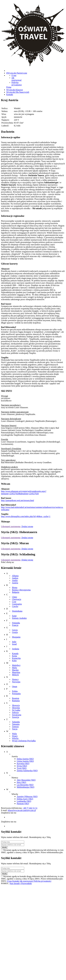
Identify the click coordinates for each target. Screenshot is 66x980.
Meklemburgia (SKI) (25, 787)
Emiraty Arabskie (19, 618)
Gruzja (15, 632)
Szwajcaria (17, 715)
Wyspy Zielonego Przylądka (24, 741)
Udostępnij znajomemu (11, 526)
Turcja (15, 729)
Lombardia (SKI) (24, 801)
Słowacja (16, 705)
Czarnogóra (17, 604)
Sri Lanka (16, 710)
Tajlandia (16, 722)
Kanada (15, 653)
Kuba (14, 661)
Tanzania (16, 724)
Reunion (16, 698)
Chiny (15, 597)
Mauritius (16, 672)
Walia (14, 734)
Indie (14, 642)
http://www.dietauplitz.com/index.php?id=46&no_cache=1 (26, 516)
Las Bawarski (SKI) (25, 785)
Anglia (15, 580)
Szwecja (15, 717)
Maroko (15, 670)
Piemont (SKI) (23, 804)
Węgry (15, 736)
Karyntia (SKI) (23, 763)
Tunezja (15, 727)
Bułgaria (16, 592)
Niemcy (15, 679)
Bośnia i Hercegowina (21, 590)
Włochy (15, 738)
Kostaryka (16, 658)
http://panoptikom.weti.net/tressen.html (18, 500)
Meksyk (15, 675)
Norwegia (16, 682)
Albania (15, 576)
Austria (15, 583)
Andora (15, 578)
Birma (15, 587)
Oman (15, 686)
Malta (14, 668)
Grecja (15, 630)
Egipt (14, 616)
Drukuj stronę (27, 526)
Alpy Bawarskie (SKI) (26, 780)
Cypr (14, 602)
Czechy (15, 606)
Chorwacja (17, 599)
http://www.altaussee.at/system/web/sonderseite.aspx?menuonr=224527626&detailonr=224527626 (24, 492)
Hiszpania (16, 637)
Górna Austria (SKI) (25, 761)
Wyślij (4, 847)
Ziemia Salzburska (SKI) (27, 771)
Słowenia (16, 708)
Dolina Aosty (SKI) (25, 799)
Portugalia (16, 694)
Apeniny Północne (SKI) (27, 796)
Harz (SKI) (21, 782)
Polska (15, 691)
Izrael (14, 644)
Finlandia (16, 623)
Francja (15, 625)
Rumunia (16, 701)
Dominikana (17, 611)
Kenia (15, 656)
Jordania (16, 649)
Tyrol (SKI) (22, 768)
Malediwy (16, 665)
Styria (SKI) (22, 766)
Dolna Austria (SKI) (25, 759)
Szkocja (15, 712)
